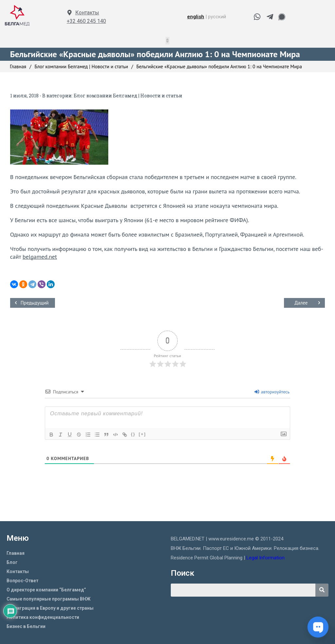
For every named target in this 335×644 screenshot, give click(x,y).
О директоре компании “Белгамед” (46, 590)
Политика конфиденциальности (43, 617)
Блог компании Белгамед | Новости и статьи (128, 96)
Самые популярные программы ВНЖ (49, 599)
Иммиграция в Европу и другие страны (50, 608)
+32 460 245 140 (86, 21)
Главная (16, 553)
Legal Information (266, 558)
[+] (142, 434)
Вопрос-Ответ (22, 581)
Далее (301, 303)
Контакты (87, 13)
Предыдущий (35, 303)
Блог (12, 562)
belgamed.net (40, 257)
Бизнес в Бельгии (26, 626)
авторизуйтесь (272, 392)
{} (133, 434)
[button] (168, 41)
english (196, 17)
